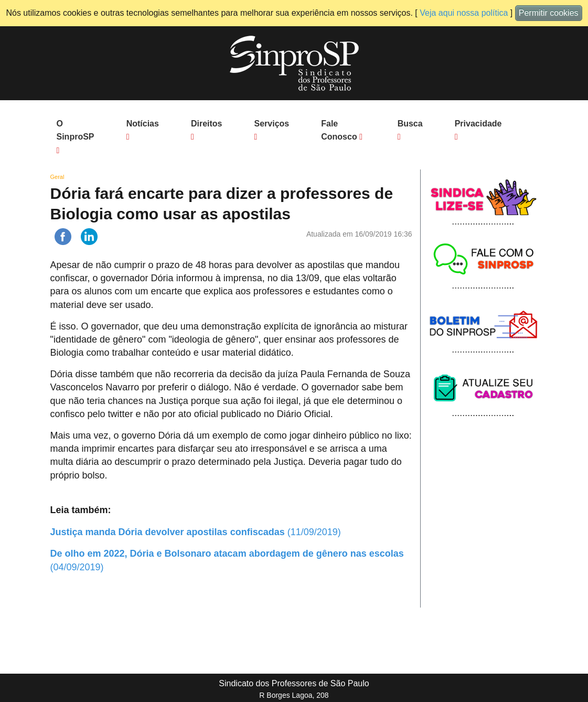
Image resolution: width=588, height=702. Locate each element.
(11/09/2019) (196, 532)
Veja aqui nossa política (464, 13)
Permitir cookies (549, 13)
